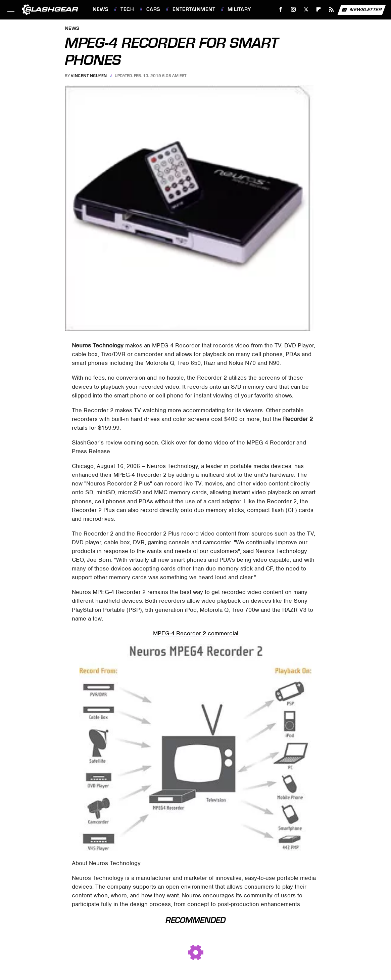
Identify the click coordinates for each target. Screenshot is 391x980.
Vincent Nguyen (89, 76)
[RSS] (331, 10)
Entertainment (194, 9)
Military (239, 9)
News (100, 9)
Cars (153, 9)
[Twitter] (306, 10)
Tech (127, 9)
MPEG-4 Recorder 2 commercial (196, 633)
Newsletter (361, 10)
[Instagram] (294, 10)
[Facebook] (281, 10)
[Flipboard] (319, 10)
